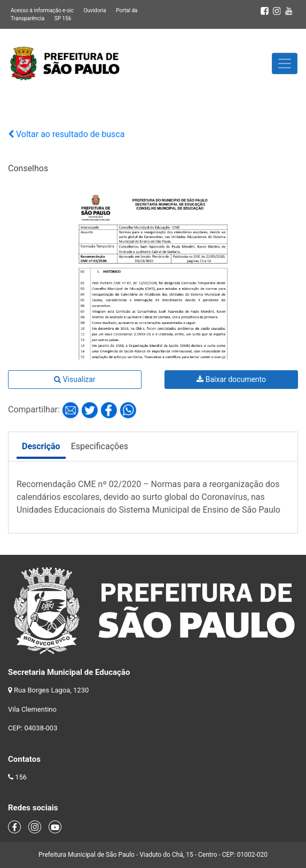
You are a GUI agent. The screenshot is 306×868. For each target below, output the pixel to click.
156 (21, 777)
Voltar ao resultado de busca (66, 134)
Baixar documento (231, 379)
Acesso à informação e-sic (42, 10)
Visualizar (74, 379)
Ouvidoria (95, 10)
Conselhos (28, 168)
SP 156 (63, 18)
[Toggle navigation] (285, 63)
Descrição (41, 446)
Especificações (100, 446)
